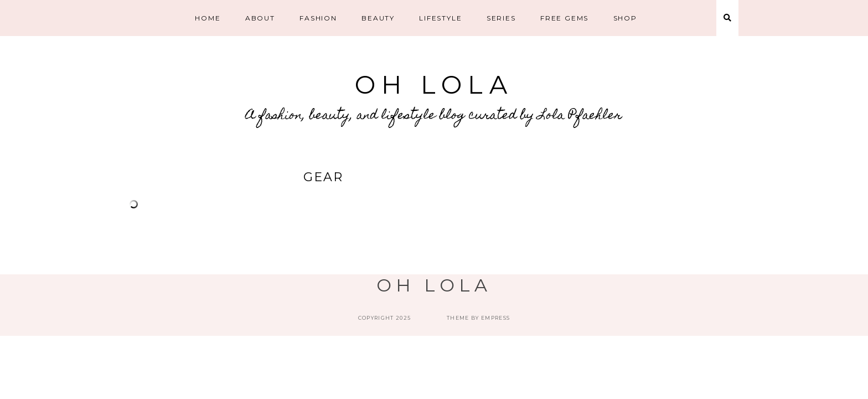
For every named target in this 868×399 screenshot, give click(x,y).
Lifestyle (440, 18)
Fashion (318, 18)
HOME (208, 18)
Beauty (378, 18)
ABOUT (260, 18)
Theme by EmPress (479, 318)
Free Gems (564, 18)
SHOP (625, 18)
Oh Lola (434, 85)
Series (501, 18)
